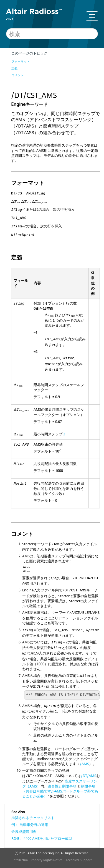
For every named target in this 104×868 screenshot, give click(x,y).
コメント (17, 75)
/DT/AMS (89, 776)
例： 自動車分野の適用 (30, 825)
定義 (14, 68)
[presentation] (16, 202)
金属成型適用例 (24, 831)
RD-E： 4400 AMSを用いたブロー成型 (42, 838)
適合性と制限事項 (62, 786)
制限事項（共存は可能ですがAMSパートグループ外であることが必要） (60, 791)
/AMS (84, 764)
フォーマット (21, 61)
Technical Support (79, 860)
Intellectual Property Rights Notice (37, 860)
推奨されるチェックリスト (33, 818)
